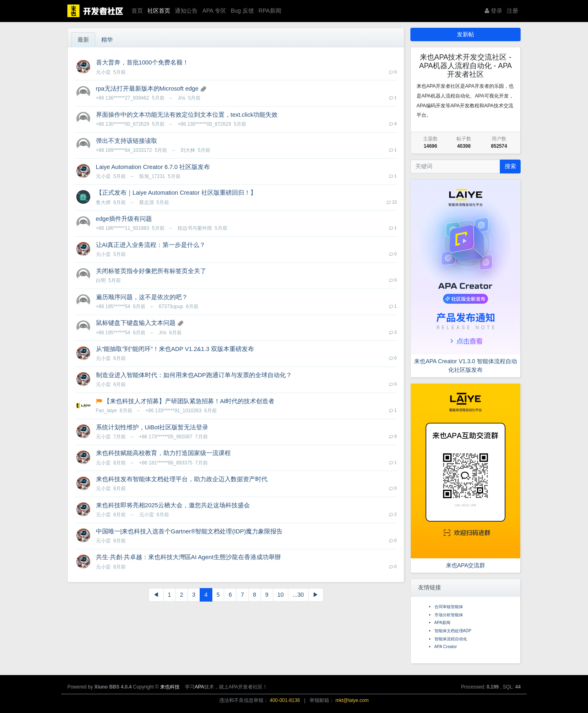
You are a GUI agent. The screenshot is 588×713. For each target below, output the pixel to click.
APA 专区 (214, 11)
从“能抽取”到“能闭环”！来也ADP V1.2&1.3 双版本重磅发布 (175, 349)
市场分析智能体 (449, 615)
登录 (493, 11)
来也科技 (170, 687)
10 (281, 595)
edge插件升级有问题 (124, 219)
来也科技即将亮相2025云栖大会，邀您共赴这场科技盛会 (173, 505)
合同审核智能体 (449, 607)
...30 (298, 595)
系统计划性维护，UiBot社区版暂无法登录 (152, 427)
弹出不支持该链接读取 (127, 141)
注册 (512, 11)
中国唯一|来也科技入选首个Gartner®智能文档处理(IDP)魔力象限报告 (189, 531)
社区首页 (159, 11)
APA (199, 687)
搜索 (510, 166)
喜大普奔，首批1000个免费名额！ (142, 62)
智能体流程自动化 (451, 639)
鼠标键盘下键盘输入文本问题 (136, 323)
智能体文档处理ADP (453, 631)
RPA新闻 (270, 11)
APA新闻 (442, 623)
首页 (137, 11)
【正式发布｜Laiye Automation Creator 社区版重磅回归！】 (176, 193)
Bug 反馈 (242, 11)
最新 (83, 40)
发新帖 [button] (465, 34)
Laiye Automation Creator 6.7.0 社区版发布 (153, 167)
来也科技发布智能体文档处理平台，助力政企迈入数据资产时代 (182, 479)
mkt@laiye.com (352, 700)
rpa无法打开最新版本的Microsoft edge (147, 89)
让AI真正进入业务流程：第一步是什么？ (151, 245)
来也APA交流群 (466, 565)
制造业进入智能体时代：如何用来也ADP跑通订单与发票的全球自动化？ (194, 375)
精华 (107, 40)
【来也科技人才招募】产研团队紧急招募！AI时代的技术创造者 (189, 401)
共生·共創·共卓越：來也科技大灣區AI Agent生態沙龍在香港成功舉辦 (188, 557)
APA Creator (446, 647)
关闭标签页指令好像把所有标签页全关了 (151, 271)
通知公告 (186, 11)
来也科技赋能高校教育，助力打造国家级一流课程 (163, 453)
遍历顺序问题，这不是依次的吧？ (142, 297)
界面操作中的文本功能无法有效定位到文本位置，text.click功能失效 (187, 115)
